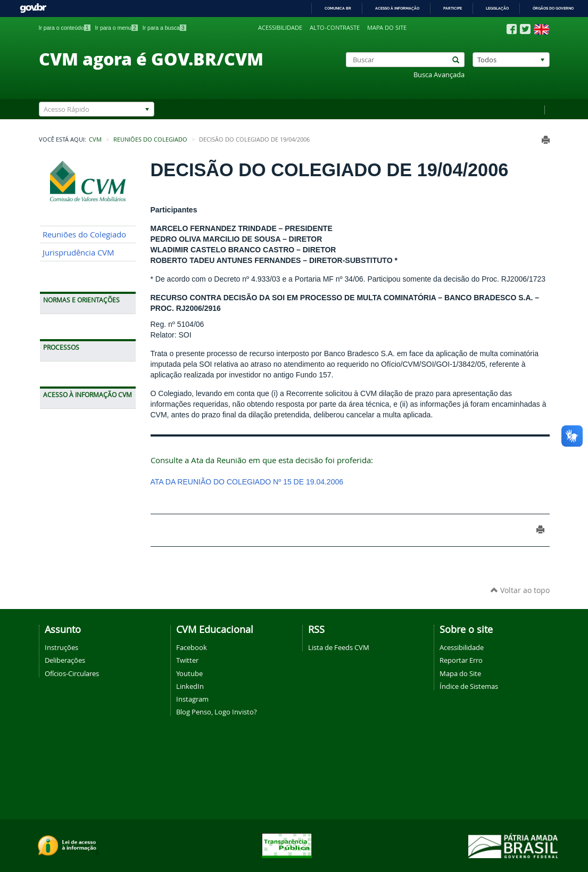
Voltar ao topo (520, 590)
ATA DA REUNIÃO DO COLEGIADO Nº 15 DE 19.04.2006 (247, 482)
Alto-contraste (335, 28)
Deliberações (65, 660)
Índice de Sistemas (469, 686)
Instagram (192, 699)
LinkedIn (190, 686)
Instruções (61, 647)
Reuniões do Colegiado (150, 139)
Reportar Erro (461, 660)
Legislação (497, 8)
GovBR (33, 8)
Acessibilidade (280, 28)
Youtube (189, 673)
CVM (95, 139)
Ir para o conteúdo (65, 28)
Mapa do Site (460, 673)
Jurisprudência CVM (78, 253)
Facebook (192, 647)
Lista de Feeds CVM (339, 647)
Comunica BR (338, 8)
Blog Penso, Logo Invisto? (217, 712)
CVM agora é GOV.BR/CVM (151, 59)
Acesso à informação (397, 8)
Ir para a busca (164, 28)
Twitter (187, 660)
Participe (453, 8)
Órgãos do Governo (553, 8)
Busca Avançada (439, 75)
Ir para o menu (117, 28)
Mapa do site (387, 28)
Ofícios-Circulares (72, 673)
